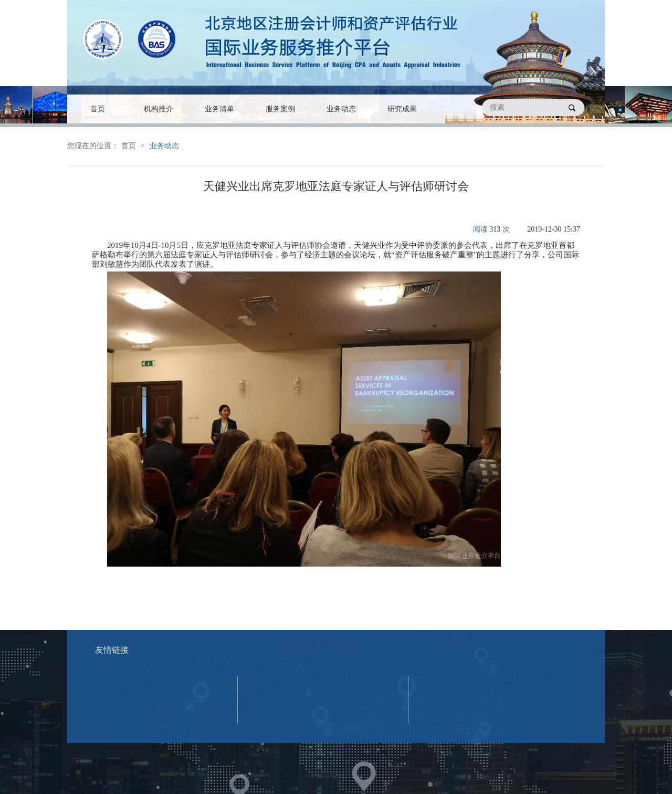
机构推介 (159, 109)
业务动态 (341, 109)
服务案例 (280, 109)
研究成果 (402, 109)
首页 (98, 109)
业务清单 (219, 109)
